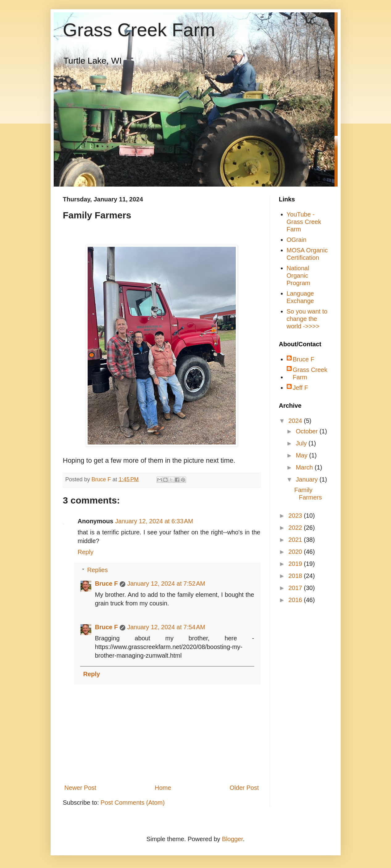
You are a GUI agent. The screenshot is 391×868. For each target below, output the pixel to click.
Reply (86, 552)
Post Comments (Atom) (133, 803)
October (308, 431)
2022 (296, 528)
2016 (296, 600)
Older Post (244, 788)
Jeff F (301, 388)
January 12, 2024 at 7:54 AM (166, 627)
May (302, 455)
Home (163, 788)
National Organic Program (299, 276)
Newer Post (80, 788)
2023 (296, 516)
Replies (98, 570)
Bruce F (106, 584)
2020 (296, 552)
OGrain (297, 240)
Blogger (232, 839)
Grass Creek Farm (139, 30)
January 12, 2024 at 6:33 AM (154, 521)
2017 (296, 588)
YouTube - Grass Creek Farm (304, 222)
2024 (296, 421)
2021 (296, 540)
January (308, 479)
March (305, 467)
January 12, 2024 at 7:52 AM (166, 584)
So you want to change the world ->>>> (307, 319)
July (302, 443)
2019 (296, 564)
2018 (296, 576)
